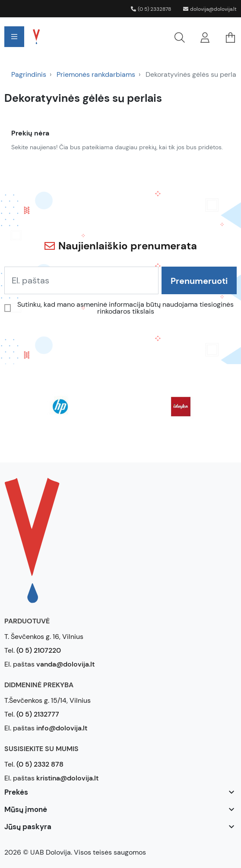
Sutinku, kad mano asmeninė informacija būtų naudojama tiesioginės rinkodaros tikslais (125, 308)
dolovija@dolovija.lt (210, 9)
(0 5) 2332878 (151, 9)
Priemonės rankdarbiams (96, 74)
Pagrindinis (29, 74)
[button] (123, 37)
